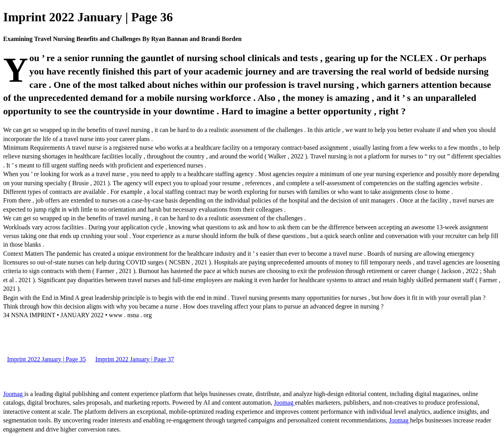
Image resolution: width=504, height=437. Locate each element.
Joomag (14, 394)
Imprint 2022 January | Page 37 (135, 359)
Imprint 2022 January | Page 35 (46, 359)
